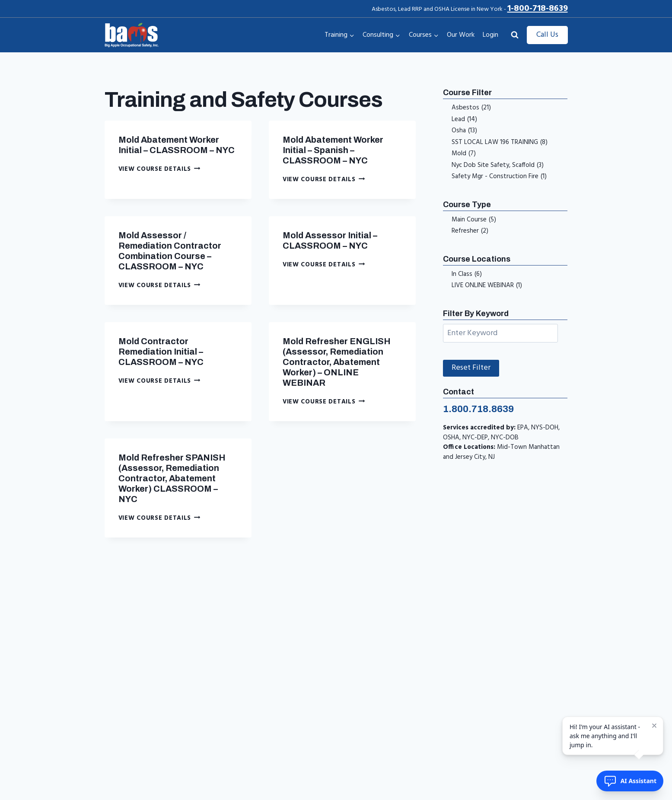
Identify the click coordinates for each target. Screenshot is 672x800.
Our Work (461, 35)
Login (490, 35)
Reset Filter (471, 368)
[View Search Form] (515, 35)
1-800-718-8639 (538, 9)
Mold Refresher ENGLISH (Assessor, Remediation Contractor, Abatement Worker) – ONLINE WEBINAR (337, 362)
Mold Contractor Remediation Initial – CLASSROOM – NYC (161, 352)
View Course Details (159, 169)
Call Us (547, 35)
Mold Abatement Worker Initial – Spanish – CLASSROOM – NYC (333, 150)
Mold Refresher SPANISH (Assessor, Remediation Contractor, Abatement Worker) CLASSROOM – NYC (172, 478)
